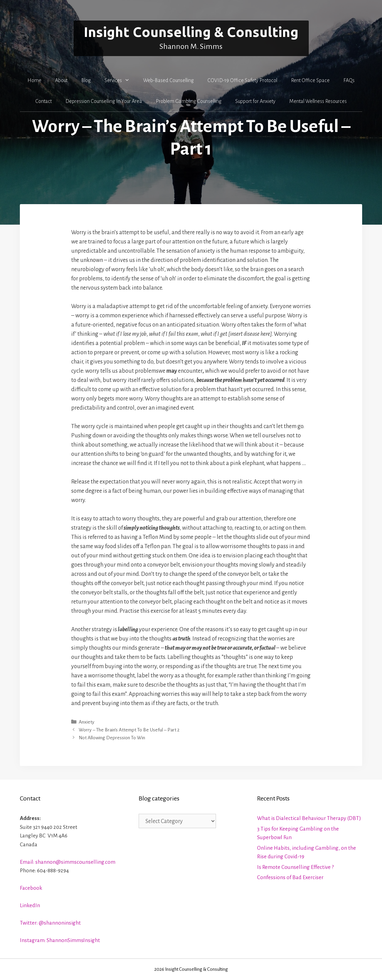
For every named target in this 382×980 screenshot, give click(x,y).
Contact (43, 101)
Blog (86, 80)
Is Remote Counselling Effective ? (295, 867)
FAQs (349, 80)
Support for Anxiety (255, 101)
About (61, 80)
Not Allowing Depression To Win (112, 738)
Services (120, 80)
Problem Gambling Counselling (189, 101)
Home (34, 80)
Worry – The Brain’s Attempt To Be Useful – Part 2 (129, 730)
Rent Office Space (310, 80)
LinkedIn (30, 905)
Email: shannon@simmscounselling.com (68, 862)
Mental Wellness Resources (318, 101)
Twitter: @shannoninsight (50, 923)
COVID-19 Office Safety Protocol (242, 80)
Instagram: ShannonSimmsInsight (60, 940)
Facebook (31, 888)
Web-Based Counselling (168, 80)
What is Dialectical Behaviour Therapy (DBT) (309, 818)
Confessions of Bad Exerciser (290, 877)
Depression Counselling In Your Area (104, 101)
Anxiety (87, 722)
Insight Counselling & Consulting (191, 32)
